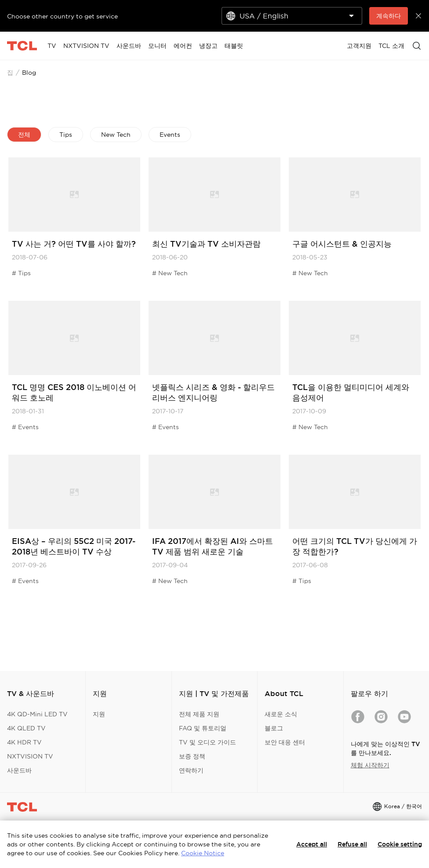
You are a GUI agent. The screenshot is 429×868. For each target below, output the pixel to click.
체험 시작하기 (370, 765)
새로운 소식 (281, 714)
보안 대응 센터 (285, 742)
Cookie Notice (203, 853)
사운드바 (19, 770)
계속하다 (389, 16)
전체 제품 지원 (199, 714)
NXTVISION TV (30, 756)
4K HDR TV (24, 742)
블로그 (274, 728)
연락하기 (191, 770)
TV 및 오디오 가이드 (207, 742)
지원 (99, 714)
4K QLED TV (26, 728)
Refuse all (352, 844)
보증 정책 (192, 756)
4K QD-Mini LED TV (37, 714)
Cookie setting (400, 844)
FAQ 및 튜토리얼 (203, 728)
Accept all (312, 844)
